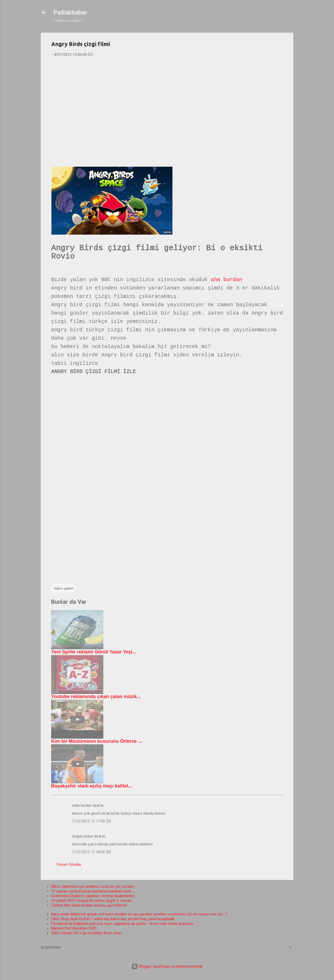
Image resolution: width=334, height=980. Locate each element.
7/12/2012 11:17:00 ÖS (91, 821)
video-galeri (63, 588)
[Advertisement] (167, 102)
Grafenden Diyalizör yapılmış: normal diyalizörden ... (95, 896)
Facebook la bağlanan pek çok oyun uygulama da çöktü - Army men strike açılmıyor (123, 924)
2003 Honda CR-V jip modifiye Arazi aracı (86, 933)
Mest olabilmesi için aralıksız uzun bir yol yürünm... (94, 886)
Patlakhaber (70, 13)
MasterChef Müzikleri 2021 (74, 928)
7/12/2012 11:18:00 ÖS (91, 852)
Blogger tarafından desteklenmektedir (167, 966)
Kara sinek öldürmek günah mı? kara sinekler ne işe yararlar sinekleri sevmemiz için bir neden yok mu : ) (139, 914)
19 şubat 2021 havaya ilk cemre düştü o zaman (91, 901)
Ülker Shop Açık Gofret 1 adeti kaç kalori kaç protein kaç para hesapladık (113, 919)
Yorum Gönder (69, 865)
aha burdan (226, 280)
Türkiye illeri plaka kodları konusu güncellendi (89, 905)
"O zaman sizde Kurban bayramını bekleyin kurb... (93, 891)
